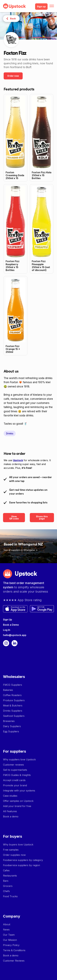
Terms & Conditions (14, 950)
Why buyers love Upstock (18, 845)
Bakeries (8, 690)
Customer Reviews (14, 961)
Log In (7, 630)
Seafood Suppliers (14, 716)
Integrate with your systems (19, 791)
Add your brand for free (17, 806)
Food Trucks (10, 896)
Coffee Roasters (12, 695)
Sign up (41, 7)
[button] (52, 6)
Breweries (9, 721)
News (6, 930)
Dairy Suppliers (12, 726)
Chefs (6, 891)
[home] (18, 6)
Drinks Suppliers (13, 711)
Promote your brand (15, 785)
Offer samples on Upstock (18, 801)
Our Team (9, 935)
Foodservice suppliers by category (23, 860)
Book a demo (11, 816)
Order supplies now (14, 855)
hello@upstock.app (15, 635)
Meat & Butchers (13, 706)
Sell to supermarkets (15, 770)
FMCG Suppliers (13, 685)
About (7, 924)
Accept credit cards (14, 780)
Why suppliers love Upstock (19, 759)
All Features (10, 811)
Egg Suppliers (11, 731)
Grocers (8, 886)
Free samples (11, 850)
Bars (6, 881)
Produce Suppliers (14, 700)
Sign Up (8, 620)
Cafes (6, 870)
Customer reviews (13, 765)
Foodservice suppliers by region (22, 865)
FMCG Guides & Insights (17, 775)
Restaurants (10, 876)
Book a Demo (11, 625)
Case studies (10, 796)
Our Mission (10, 940)
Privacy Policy (11, 945)
